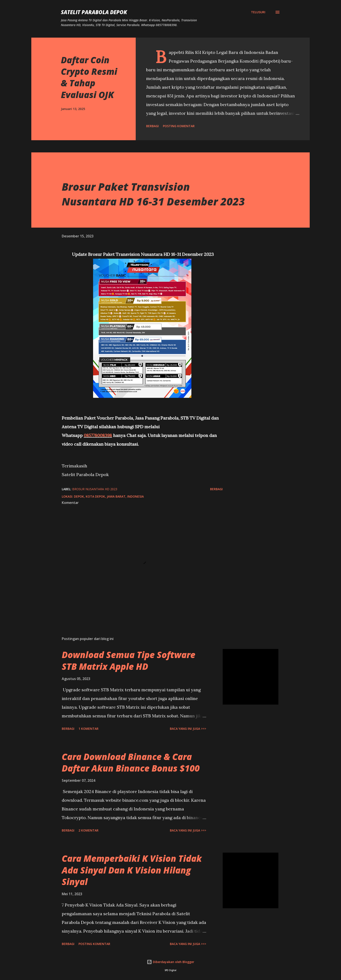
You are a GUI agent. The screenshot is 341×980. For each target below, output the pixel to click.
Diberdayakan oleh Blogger (170, 962)
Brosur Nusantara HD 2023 (95, 489)
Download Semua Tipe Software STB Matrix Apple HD (129, 660)
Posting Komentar (179, 126)
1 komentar (89, 729)
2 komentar (89, 830)
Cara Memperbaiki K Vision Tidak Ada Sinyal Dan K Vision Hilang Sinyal (132, 870)
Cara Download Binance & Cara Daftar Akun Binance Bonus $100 (131, 762)
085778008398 (98, 435)
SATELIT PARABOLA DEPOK (94, 12)
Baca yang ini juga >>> (188, 729)
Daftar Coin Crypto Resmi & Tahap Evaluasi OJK (89, 77)
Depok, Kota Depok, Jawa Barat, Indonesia (109, 496)
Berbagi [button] (152, 126)
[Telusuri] (258, 12)
